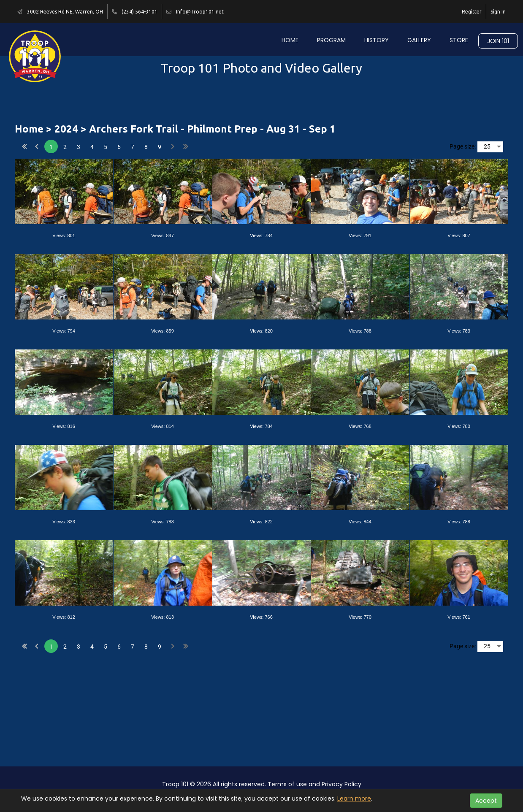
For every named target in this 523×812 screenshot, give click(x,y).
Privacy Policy (341, 784)
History (377, 40)
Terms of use (287, 784)
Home (290, 40)
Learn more (354, 798)
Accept (486, 801)
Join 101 (498, 41)
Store (459, 40)
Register (472, 12)
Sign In (498, 12)
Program (331, 40)
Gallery (419, 40)
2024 (66, 129)
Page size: (463, 146)
